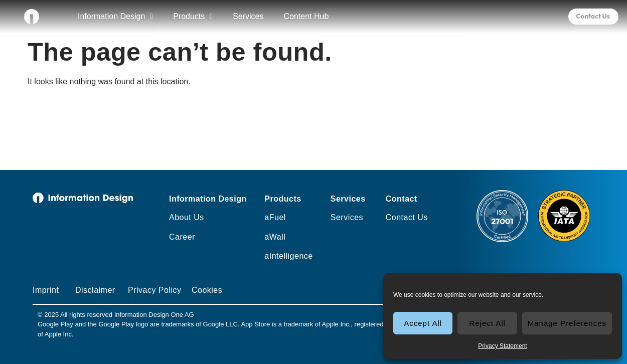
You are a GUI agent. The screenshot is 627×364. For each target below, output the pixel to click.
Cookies (207, 290)
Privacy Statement (502, 346)
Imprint (46, 290)
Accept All (423, 323)
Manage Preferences (567, 323)
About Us (187, 217)
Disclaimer (95, 290)
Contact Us (407, 217)
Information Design (115, 17)
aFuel (275, 217)
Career (182, 237)
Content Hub (306, 16)
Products (193, 17)
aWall (275, 237)
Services (248, 16)
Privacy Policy (155, 290)
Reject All (487, 323)
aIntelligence (288, 256)
